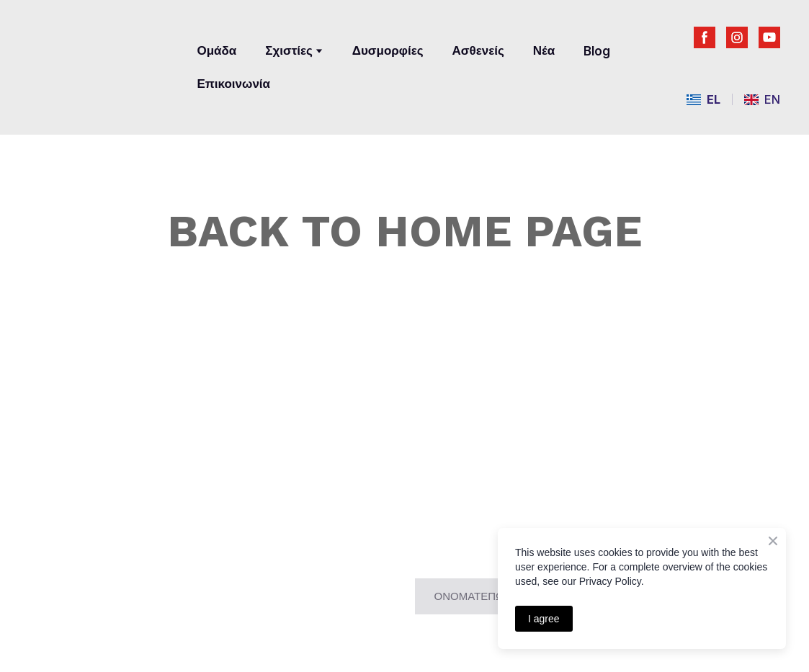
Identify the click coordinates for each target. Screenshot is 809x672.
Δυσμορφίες (388, 50)
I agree (544, 619)
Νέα (544, 50)
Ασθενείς (478, 50)
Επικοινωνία (233, 84)
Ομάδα (216, 50)
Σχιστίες (289, 50)
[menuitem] (703, 100)
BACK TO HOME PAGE (404, 231)
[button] (705, 37)
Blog (597, 51)
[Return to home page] (102, 56)
